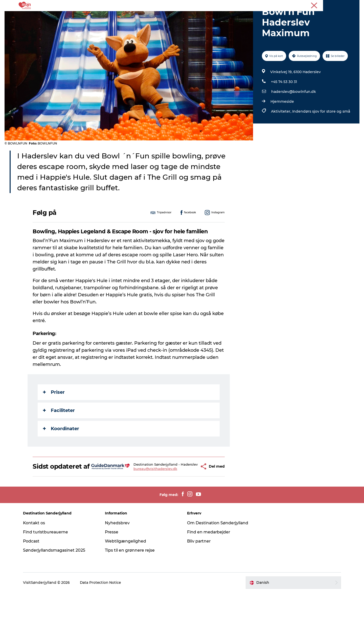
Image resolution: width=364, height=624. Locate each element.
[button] (187, 494)
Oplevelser (123, 16)
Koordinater (61, 453)
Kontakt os (37, 554)
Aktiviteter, (281, 135)
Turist (323, 5)
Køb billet (205, 16)
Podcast (34, 573)
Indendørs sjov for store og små (321, 135)
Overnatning (153, 16)
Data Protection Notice (103, 614)
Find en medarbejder (209, 563)
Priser (54, 416)
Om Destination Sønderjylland (218, 554)
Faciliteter (59, 434)
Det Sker (180, 16)
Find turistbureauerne (48, 563)
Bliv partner (199, 573)
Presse (354, 5)
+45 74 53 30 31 (284, 106)
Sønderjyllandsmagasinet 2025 (57, 582)
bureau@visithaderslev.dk (147, 498)
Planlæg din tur (236, 16)
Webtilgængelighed (127, 573)
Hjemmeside (282, 126)
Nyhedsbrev (119, 554)
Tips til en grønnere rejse (132, 582)
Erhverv (338, 5)
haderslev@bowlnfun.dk (293, 116)
